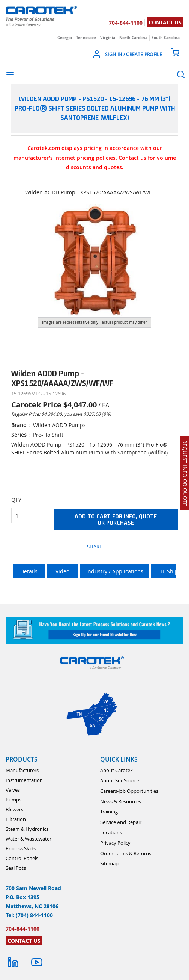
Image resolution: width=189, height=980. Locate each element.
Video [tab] (62, 571)
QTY (16, 500)
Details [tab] (29, 571)
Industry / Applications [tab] (115, 571)
